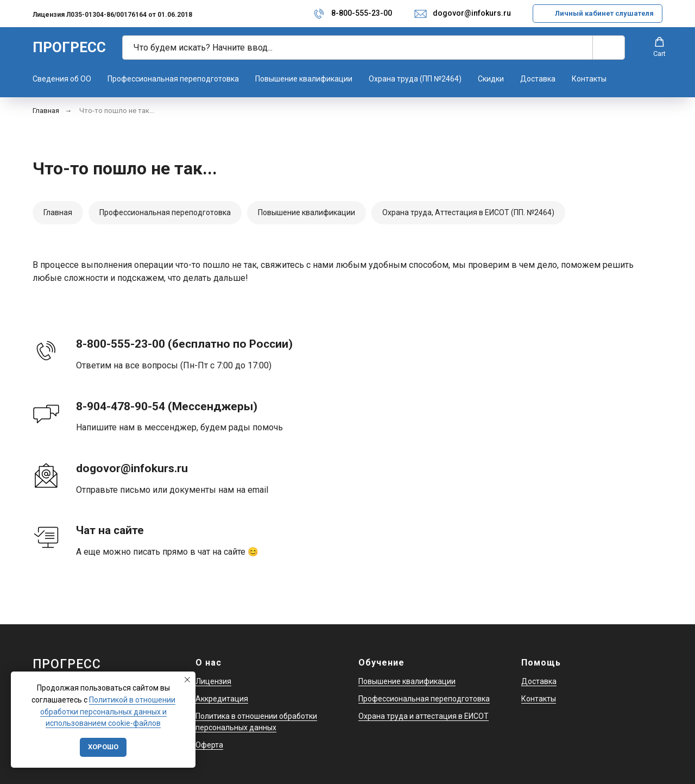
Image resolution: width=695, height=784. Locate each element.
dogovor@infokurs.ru (472, 13)
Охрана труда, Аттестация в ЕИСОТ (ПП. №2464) (468, 212)
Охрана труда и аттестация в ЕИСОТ (424, 716)
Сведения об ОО (62, 79)
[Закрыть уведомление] (187, 680)
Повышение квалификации (304, 79)
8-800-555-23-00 (362, 13)
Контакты (589, 79)
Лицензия (213, 681)
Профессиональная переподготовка (173, 79)
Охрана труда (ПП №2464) (415, 79)
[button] (659, 47)
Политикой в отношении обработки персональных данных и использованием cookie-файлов (108, 711)
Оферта (209, 745)
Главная (46, 111)
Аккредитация (222, 699)
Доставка (538, 79)
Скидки (491, 79)
